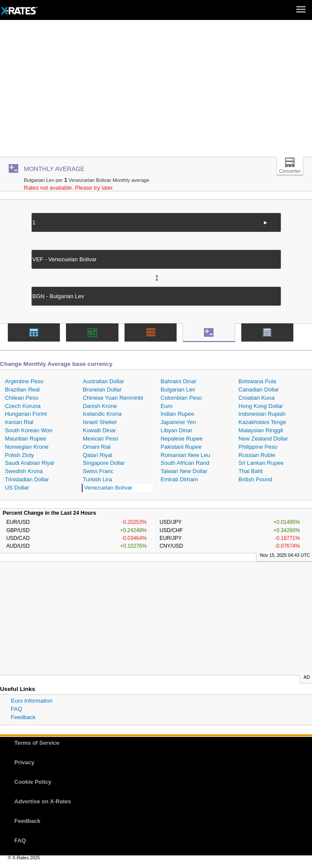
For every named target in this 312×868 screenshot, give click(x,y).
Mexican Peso (101, 439)
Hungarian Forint (26, 414)
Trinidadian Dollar (27, 479)
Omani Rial (97, 447)
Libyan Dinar (176, 430)
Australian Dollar (103, 381)
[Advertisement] (156, 92)
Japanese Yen (178, 422)
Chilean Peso (21, 398)
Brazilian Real (22, 390)
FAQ (16, 709)
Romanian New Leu (185, 455)
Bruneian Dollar (102, 390)
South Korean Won (29, 430)
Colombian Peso (181, 398)
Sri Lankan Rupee (261, 463)
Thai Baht (251, 471)
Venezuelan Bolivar (108, 488)
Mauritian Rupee (25, 439)
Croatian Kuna (257, 398)
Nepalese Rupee (182, 439)
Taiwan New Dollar (184, 471)
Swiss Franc (98, 471)
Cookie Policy (33, 782)
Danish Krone (100, 406)
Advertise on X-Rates (43, 801)
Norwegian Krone (26, 447)
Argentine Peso (24, 381)
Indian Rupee (177, 414)
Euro (166, 406)
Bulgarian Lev (178, 390)
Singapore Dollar (104, 463)
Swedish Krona (24, 471)
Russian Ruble (257, 455)
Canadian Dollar (259, 390)
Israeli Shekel (100, 422)
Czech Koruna (23, 406)
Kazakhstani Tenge (263, 422)
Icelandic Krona (102, 414)
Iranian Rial (19, 422)
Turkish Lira (97, 479)
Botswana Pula (258, 381)
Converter (290, 171)
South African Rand (185, 463)
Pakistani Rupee (181, 447)
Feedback (23, 717)
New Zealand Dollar (263, 439)
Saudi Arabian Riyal (29, 463)
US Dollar (17, 488)
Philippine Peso (258, 447)
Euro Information (32, 701)
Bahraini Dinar (178, 381)
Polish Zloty (19, 455)
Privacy (24, 762)
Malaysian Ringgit (261, 430)
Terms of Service (37, 743)
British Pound (255, 479)
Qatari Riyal (98, 455)
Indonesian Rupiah (262, 414)
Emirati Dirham (179, 479)
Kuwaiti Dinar (100, 430)
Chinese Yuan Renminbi (113, 398)
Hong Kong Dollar (261, 406)
